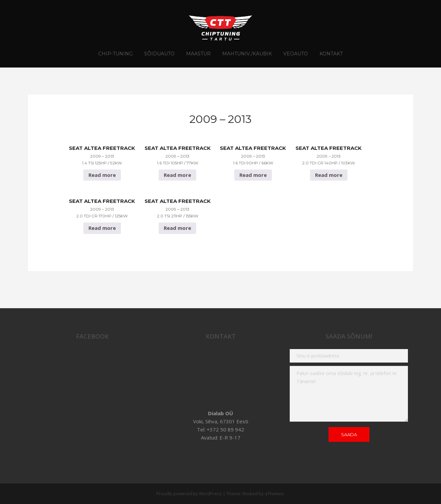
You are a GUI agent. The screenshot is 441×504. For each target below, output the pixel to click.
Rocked (250, 494)
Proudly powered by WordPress (189, 494)
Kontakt (331, 54)
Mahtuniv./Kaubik (247, 54)
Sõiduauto (159, 54)
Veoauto (296, 54)
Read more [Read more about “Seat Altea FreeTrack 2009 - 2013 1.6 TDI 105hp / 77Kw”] (177, 175)
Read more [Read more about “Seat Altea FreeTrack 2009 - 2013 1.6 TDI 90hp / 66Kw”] (253, 175)
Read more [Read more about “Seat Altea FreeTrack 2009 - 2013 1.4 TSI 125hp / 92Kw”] (102, 175)
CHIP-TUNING (115, 54)
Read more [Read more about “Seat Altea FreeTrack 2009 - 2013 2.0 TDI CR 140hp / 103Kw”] (329, 175)
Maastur (198, 54)
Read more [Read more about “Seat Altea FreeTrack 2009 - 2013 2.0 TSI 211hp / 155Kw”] (177, 228)
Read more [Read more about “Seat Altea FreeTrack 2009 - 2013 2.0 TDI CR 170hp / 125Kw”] (102, 228)
